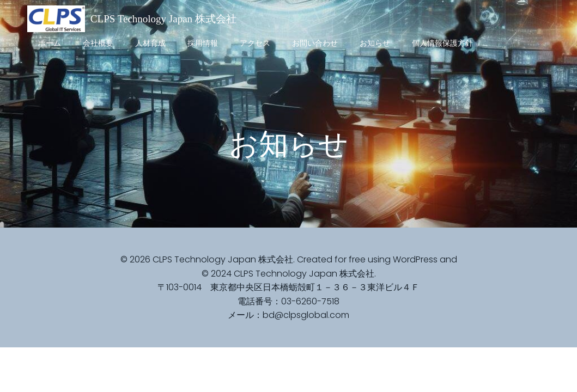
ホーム (50, 43)
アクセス (255, 43)
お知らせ (375, 43)
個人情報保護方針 (442, 43)
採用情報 (203, 43)
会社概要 (98, 43)
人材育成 (150, 43)
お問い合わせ (315, 43)
